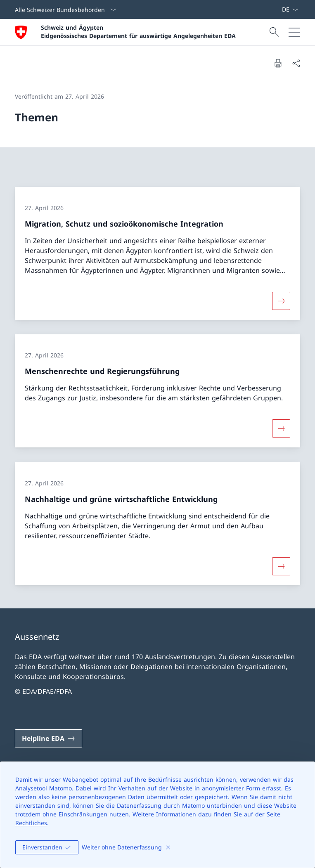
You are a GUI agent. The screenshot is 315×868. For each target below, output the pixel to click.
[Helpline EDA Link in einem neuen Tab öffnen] (49, 738)
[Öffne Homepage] (125, 32)
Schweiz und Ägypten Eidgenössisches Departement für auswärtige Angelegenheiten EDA (138, 31)
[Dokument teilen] (296, 63)
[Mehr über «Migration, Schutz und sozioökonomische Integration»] (281, 300)
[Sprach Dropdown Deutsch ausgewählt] (290, 9)
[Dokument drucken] (278, 63)
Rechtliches (31, 823)
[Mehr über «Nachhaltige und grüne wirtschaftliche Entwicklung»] (281, 566)
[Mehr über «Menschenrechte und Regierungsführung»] (281, 428)
